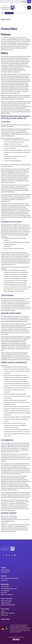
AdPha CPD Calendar (8, 613)
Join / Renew (5, 587)
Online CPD (4, 615)
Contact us (5, 580)
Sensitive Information (12, 222)
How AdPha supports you (9, 589)
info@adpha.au (5, 201)
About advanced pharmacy (10, 578)
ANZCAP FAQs (5, 572)
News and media (6, 601)
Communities (5, 591)
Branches (4, 593)
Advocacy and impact (8, 605)
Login (24, 2)
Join (29, 2)
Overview (6, 122)
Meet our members (7, 595)
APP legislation (15, 63)
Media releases (6, 603)
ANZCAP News (5, 570)
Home (2, 13)
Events (3, 611)
